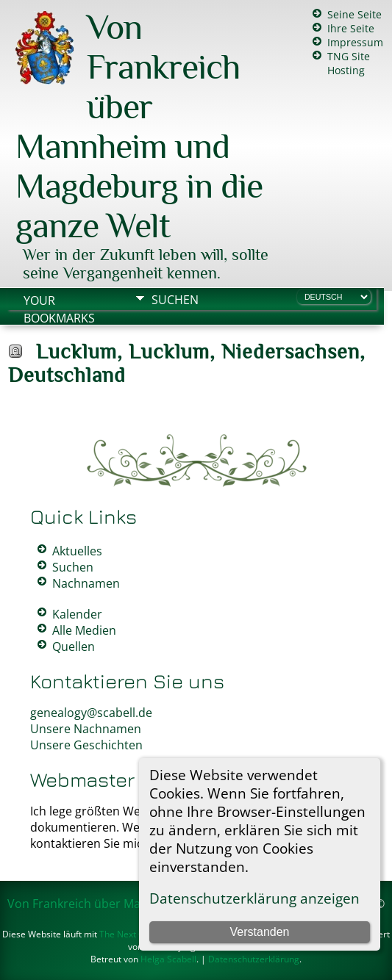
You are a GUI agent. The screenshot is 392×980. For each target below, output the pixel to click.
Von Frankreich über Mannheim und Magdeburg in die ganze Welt (139, 126)
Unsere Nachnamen (86, 729)
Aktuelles (77, 551)
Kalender (77, 614)
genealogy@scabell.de (91, 713)
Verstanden (260, 932)
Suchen (175, 300)
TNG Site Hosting (349, 63)
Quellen (74, 646)
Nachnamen (86, 583)
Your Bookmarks (59, 302)
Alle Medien (84, 630)
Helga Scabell (168, 959)
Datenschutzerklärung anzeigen (254, 898)
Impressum (355, 42)
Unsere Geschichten (86, 745)
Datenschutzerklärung (254, 959)
